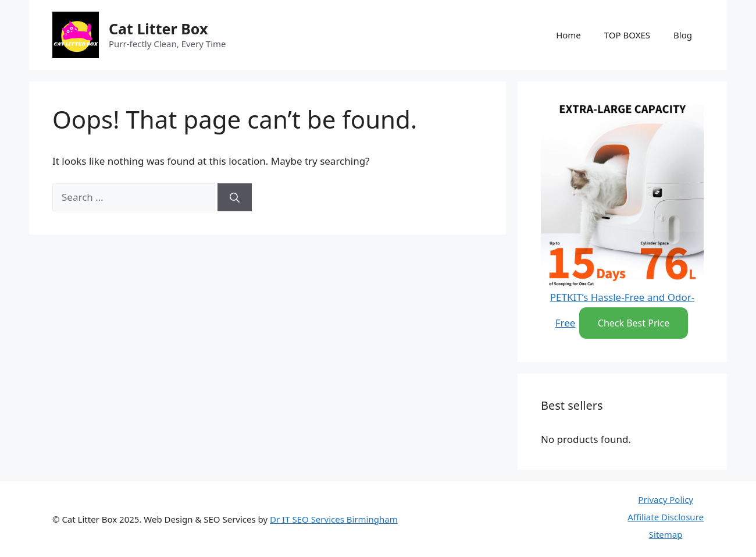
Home (568, 35)
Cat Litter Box (158, 29)
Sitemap (666, 534)
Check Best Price (634, 323)
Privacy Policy (666, 499)
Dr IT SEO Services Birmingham (334, 519)
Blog (683, 35)
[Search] (235, 197)
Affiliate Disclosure (666, 517)
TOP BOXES (627, 35)
